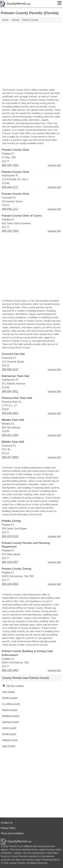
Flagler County (10, 698)
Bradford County (11, 716)
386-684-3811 (10, 391)
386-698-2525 (10, 369)
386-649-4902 (10, 413)
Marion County (10, 710)
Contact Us (7, 823)
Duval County (9, 734)
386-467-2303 (10, 435)
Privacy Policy (8, 828)
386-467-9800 (10, 457)
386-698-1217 (10, 209)
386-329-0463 (10, 584)
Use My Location (13, 686)
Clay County (9, 692)
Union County (9, 728)
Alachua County (10, 722)
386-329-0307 (10, 562)
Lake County (9, 746)
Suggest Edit (54, 165)
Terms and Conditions (12, 833)
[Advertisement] (32, 56)
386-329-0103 (10, 536)
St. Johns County (11, 704)
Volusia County (10, 740)
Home (5, 20)
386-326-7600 (10, 165)
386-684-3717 (10, 187)
